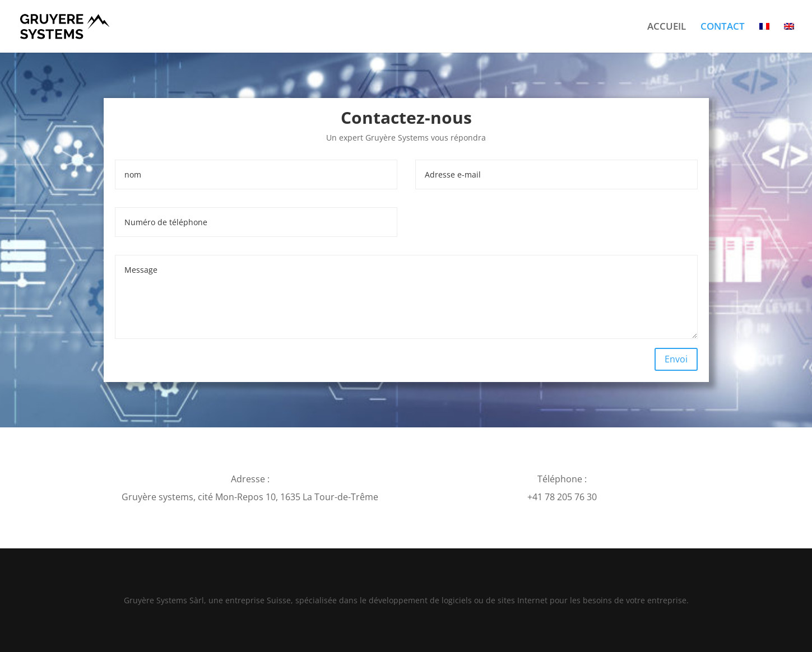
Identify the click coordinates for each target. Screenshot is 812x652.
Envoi (676, 359)
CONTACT (723, 27)
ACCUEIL (667, 27)
